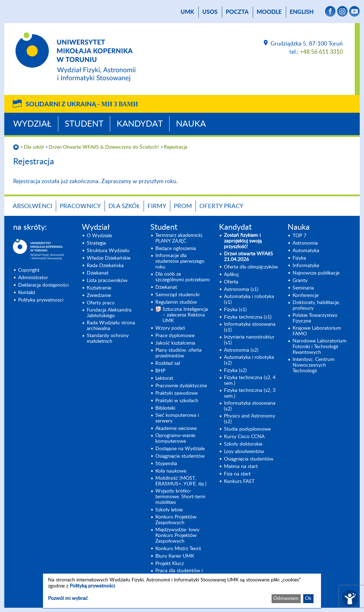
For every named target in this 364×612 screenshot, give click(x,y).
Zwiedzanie (99, 296)
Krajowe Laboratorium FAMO (317, 331)
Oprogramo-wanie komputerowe (175, 438)
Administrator (33, 278)
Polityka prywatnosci (41, 300)
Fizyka (299, 258)
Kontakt (27, 293)
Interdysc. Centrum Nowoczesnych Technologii (314, 365)
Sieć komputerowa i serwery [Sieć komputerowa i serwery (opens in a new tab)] (177, 418)
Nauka (191, 124)
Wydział (32, 124)
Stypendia (166, 464)
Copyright (29, 270)
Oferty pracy (221, 206)
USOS (210, 12)
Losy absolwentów (244, 452)
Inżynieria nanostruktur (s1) (249, 340)
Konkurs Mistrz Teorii (178, 549)
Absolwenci (33, 206)
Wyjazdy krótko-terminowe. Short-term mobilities (180, 497)
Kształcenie (99, 288)
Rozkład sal (168, 363)
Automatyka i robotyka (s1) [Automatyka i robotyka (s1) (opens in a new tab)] (249, 299)
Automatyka (306, 251)
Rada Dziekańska (105, 266)
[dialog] (182, 591)
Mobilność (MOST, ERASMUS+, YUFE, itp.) (181, 481)
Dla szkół (34, 147)
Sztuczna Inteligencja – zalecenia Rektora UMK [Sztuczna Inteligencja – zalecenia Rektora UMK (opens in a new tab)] (185, 315)
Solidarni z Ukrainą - (82, 105)
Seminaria (303, 288)
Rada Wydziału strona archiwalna (111, 326)
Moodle (269, 12)
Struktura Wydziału (108, 251)
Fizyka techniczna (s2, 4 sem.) (250, 380)
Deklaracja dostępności (43, 285)
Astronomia (305, 243)
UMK (187, 12)
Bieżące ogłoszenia (176, 249)
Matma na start (241, 467)
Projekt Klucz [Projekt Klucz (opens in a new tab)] (170, 564)
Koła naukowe (171, 471)
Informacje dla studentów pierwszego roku (180, 261)
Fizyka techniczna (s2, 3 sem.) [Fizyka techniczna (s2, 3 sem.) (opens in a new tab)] (250, 393)
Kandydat (140, 124)
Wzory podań (170, 328)
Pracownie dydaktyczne (181, 386)
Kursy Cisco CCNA (244, 437)
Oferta (231, 282)
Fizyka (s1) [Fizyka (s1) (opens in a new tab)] (235, 310)
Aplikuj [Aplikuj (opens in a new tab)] (231, 275)
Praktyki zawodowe (176, 393)
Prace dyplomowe (175, 336)
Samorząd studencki (177, 295)
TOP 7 (299, 236)
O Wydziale (99, 236)
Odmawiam (286, 598)
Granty (300, 281)
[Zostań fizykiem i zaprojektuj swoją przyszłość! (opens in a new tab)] (251, 241)
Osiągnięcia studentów (180, 456)
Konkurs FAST (239, 481)
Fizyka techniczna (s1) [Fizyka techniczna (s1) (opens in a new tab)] (248, 317)
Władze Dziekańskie (109, 258)
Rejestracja (176, 147)
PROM (183, 206)
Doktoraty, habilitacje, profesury (316, 305)
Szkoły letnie (169, 510)
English (302, 12)
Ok (308, 598)
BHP (160, 371)
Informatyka (306, 266)
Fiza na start (237, 474)
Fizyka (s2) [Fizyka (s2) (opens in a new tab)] (235, 371)
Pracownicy (80, 206)
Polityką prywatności (92, 586)
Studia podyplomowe (247, 429)
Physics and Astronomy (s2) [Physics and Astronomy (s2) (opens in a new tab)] (250, 419)
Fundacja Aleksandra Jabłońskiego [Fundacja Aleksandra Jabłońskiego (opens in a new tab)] (109, 313)
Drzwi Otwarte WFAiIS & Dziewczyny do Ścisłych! (104, 147)
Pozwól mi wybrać (68, 598)
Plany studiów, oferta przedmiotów (178, 353)
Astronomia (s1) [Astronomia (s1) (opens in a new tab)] (241, 289)
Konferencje (306, 296)
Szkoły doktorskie (243, 444)
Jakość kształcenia (175, 343)
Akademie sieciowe (176, 429)
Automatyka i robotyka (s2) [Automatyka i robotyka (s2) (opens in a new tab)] (249, 360)
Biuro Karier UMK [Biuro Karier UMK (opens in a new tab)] (175, 556)
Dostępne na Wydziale (180, 449)
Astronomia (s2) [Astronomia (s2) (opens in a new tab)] (241, 350)
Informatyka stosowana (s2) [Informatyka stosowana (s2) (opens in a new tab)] (250, 406)
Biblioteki (165, 408)
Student (84, 124)
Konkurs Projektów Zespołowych (176, 520)
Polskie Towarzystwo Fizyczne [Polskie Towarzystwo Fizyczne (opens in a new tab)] (315, 318)
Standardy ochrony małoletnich (108, 339)
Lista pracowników (107, 281)
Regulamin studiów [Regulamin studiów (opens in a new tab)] (176, 302)
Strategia (96, 243)
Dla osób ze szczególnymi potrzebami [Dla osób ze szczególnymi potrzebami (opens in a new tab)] (183, 277)
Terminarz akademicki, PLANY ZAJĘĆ (179, 238)
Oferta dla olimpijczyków (251, 267)
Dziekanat (98, 273)
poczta (237, 12)
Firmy (157, 206)
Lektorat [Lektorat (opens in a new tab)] (164, 378)
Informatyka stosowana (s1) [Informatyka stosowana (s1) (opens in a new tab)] (250, 327)
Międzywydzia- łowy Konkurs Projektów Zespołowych (177, 536)
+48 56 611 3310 (321, 52)
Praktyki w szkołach (177, 401)
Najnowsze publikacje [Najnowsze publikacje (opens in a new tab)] (316, 273)
